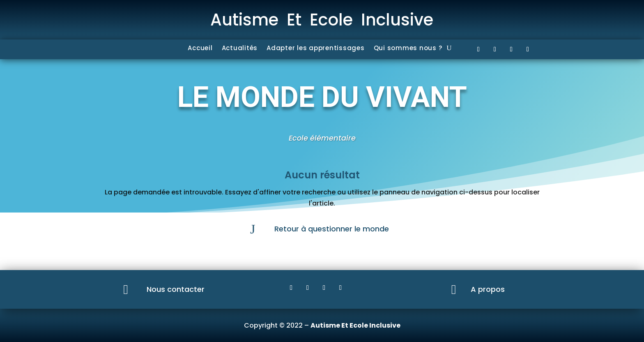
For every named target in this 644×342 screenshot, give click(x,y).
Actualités (240, 49)
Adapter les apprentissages (316, 49)
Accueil (200, 49)
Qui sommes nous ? (408, 49)
